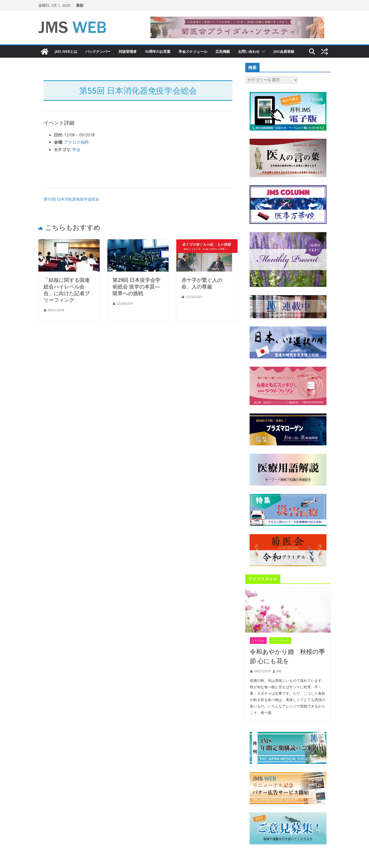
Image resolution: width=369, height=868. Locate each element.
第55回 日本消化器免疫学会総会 (71, 199)
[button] (262, 52)
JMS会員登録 (284, 51)
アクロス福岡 (76, 142)
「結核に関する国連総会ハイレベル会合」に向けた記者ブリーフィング (67, 290)
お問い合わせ (249, 51)
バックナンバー (98, 51)
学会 (76, 149)
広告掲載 (223, 51)
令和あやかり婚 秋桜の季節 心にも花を (287, 656)
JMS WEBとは (66, 51)
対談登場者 (128, 51)
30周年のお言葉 (158, 51)
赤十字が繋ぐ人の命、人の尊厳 (202, 283)
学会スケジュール (193, 51)
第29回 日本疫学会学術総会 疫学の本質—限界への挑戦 (136, 287)
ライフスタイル (280, 641)
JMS (279, 671)
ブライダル (258, 641)
